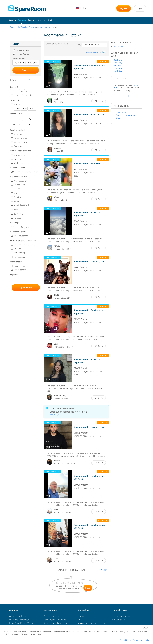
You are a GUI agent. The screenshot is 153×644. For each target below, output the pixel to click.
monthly (28, 95)
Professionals (19, 185)
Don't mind (18, 214)
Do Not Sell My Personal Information (135, 640)
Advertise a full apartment (56, 623)
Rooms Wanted (22, 54)
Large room (19, 159)
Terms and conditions (123, 616)
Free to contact (20, 270)
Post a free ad (119, 46)
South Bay (118, 63)
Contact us (83, 616)
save (88, 588)
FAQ (80, 620)
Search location (19, 58)
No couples (19, 218)
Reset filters (34, 80)
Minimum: (16, 119)
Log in (140, 8)
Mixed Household (21, 205)
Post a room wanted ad (55, 620)
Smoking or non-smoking (25, 245)
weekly (17, 95)
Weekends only (20, 146)
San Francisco (120, 60)
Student (17, 189)
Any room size (20, 155)
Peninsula (118, 68)
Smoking (17, 249)
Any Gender (19, 193)
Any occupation (20, 181)
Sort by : (91, 45)
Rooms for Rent (23, 50)
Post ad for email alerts (95, 53)
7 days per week (21, 138)
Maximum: (16, 124)
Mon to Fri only (20, 142)
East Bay (117, 65)
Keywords (14, 275)
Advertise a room (52, 616)
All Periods (18, 134)
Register (124, 8)
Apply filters (26, 288)
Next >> (105, 570)
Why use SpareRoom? (20, 620)
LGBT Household (21, 236)
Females (17, 197)
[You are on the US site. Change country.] (82, 8)
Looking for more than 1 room (26, 172)
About (18, 616)
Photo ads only (20, 266)
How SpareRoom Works (21, 623)
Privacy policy (119, 620)
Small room (18, 163)
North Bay (118, 71)
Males (16, 201)
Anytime (17, 104)
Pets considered (20, 257)
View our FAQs (122, 112)
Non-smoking (20, 253)
